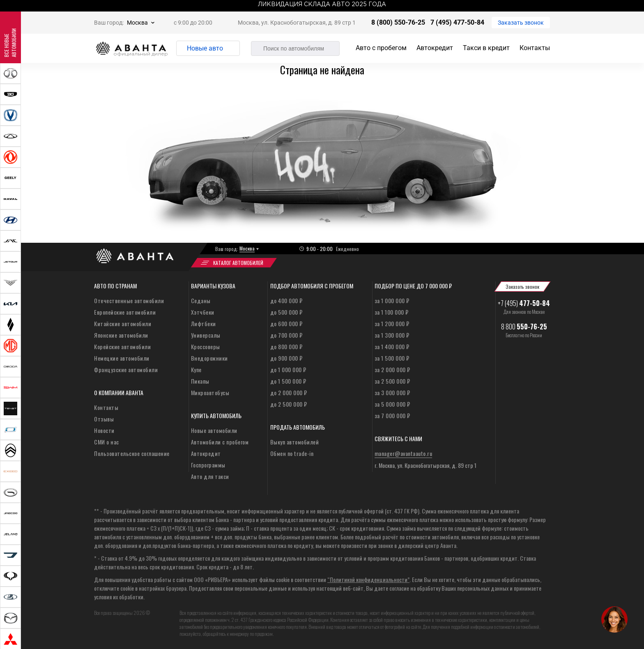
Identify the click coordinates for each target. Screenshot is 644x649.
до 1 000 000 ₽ (288, 369)
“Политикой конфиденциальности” (368, 579)
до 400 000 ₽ (286, 300)
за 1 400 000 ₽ (392, 346)
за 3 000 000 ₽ (392, 392)
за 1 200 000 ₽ (392, 323)
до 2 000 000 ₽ (289, 392)
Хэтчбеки (203, 312)
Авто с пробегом (381, 48)
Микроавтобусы (210, 392)
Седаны (201, 300)
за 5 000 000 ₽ (392, 404)
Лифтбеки (204, 323)
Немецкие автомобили (122, 358)
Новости (104, 430)
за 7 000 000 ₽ (392, 415)
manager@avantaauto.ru (404, 453)
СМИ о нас (107, 442)
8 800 (524, 327)
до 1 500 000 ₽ (288, 381)
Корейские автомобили (122, 346)
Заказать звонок (521, 23)
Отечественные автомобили (129, 300)
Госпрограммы (208, 465)
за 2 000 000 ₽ (392, 369)
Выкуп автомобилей (295, 442)
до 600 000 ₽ (286, 323)
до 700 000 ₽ (286, 335)
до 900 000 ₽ (286, 358)
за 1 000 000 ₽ (392, 300)
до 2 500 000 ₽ (289, 404)
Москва (137, 23)
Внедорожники (209, 358)
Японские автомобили (121, 335)
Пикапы (200, 381)
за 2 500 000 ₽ (392, 381)
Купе (196, 369)
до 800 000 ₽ (286, 346)
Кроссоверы (206, 346)
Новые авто (205, 48)
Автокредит (435, 48)
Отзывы (104, 419)
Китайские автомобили (123, 323)
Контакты (535, 48)
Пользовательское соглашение (132, 453)
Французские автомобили (126, 369)
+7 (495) (524, 303)
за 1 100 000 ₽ (392, 312)
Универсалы (206, 335)
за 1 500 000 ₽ (392, 358)
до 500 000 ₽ (286, 312)
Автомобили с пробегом (220, 442)
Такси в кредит (486, 48)
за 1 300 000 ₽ (392, 335)
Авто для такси (210, 476)
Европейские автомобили (125, 312)
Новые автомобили (214, 430)
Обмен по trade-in (292, 453)
